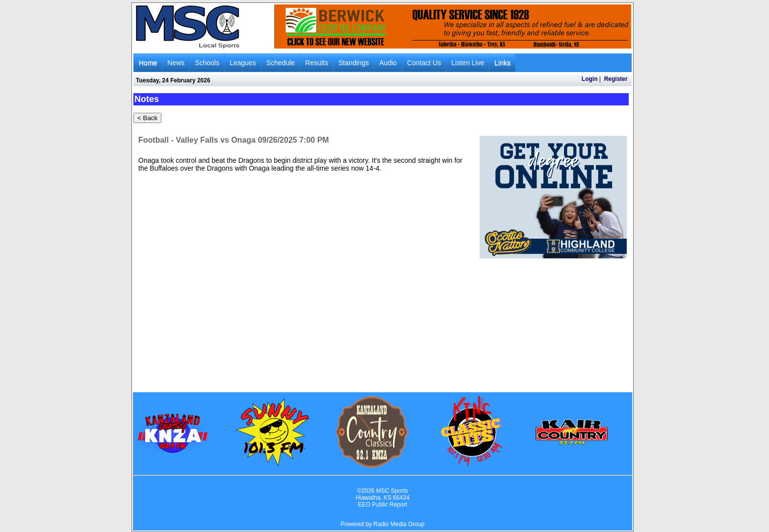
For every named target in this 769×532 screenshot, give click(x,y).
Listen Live (468, 63)
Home (148, 63)
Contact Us (424, 63)
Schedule (281, 63)
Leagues (243, 63)
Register (616, 79)
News (176, 63)
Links (502, 63)
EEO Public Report (383, 505)
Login (590, 79)
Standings (354, 63)
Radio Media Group (399, 524)
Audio (388, 63)
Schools (207, 63)
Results (317, 63)
